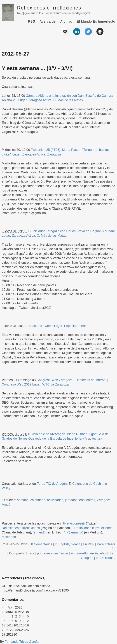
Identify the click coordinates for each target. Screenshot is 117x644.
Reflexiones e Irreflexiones (49, 8)
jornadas (71, 500)
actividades (55, 500)
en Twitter (61, 553)
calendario (38, 500)
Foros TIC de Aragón (52, 484)
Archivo (66, 21)
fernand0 (39, 532)
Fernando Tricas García (22, 642)
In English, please (67, 544)
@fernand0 (75, 532)
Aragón (7, 504)
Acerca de (48, 21)
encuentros (87, 500)
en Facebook (99, 553)
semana (23, 500)
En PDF (89, 544)
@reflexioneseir (74, 523)
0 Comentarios (42, 544)
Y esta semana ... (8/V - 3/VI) (37, 68)
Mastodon (9, 537)
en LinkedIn (79, 553)
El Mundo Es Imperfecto (96, 21)
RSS (32, 21)
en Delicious (105, 558)
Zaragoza (104, 500)
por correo (44, 553)
